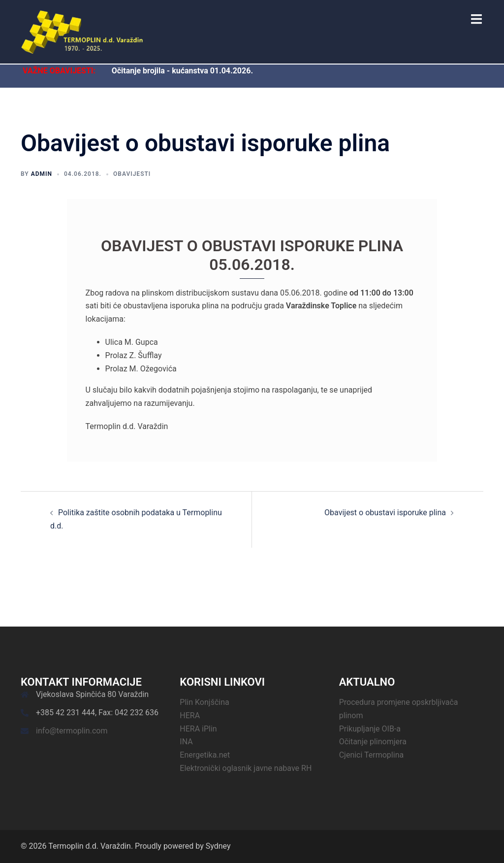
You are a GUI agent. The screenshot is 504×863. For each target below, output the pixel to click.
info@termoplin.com (72, 731)
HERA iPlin (198, 729)
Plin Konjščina (204, 702)
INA (186, 742)
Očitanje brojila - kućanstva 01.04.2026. (182, 71)
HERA (190, 715)
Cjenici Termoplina (372, 755)
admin (42, 174)
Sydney (218, 846)
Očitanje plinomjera (373, 742)
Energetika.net (205, 755)
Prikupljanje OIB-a (370, 729)
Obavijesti (132, 174)
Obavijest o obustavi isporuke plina (385, 513)
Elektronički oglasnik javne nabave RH (246, 768)
